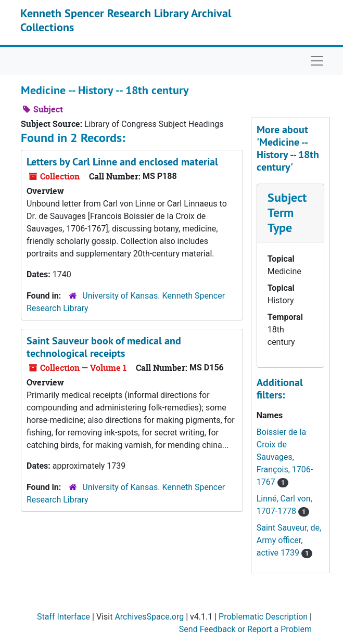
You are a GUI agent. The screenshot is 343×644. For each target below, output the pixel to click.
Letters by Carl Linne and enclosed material (122, 162)
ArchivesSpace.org (149, 617)
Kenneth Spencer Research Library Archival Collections (126, 20)
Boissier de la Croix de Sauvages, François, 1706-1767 (285, 457)
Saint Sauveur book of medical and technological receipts (104, 347)
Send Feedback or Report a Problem (245, 629)
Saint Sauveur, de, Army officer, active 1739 (289, 540)
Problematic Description (263, 617)
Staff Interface (63, 617)
